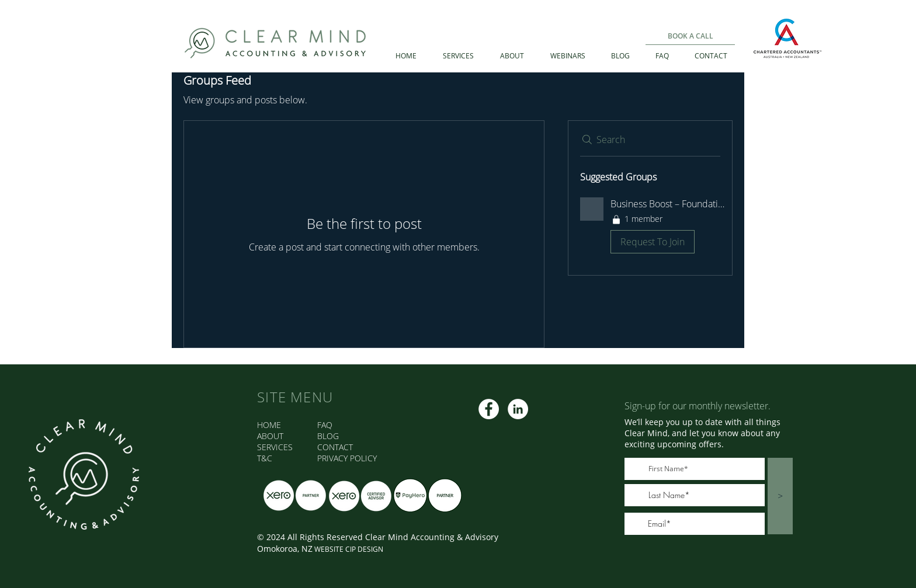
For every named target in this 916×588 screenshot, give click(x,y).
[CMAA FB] (489, 409)
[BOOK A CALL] (690, 36)
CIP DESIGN (364, 549)
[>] (780, 496)
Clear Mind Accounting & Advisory (432, 537)
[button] (650, 228)
